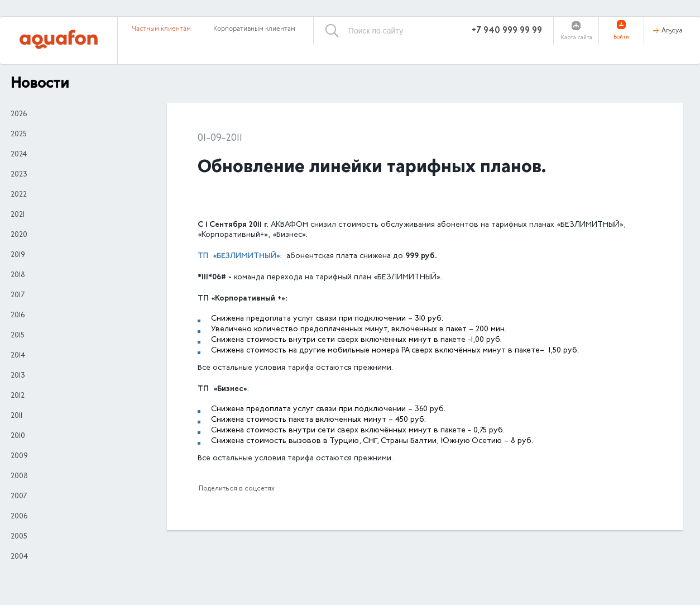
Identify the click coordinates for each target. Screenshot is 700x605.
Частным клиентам (161, 29)
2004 (19, 557)
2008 (19, 477)
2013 (18, 376)
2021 (18, 215)
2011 (16, 416)
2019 (18, 255)
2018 (18, 275)
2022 (19, 195)
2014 (18, 356)
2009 (19, 456)
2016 (18, 316)
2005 (19, 537)
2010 (18, 436)
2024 (19, 155)
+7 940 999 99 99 (507, 31)
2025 (19, 135)
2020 (19, 235)
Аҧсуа (672, 31)
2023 (19, 175)
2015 (18, 336)
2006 (19, 517)
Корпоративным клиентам (254, 29)
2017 (18, 296)
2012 (18, 396)
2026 (19, 115)
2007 (19, 497)
